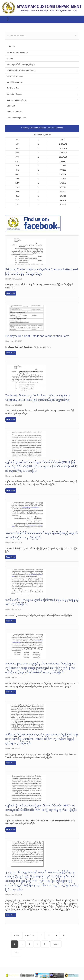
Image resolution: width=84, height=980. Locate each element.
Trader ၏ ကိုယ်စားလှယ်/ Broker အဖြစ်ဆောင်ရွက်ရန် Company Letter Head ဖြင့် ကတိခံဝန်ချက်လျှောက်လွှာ (38, 398)
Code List (11, 106)
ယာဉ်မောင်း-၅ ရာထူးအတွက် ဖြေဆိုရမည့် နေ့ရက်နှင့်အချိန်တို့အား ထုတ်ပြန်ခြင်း (42, 602)
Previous (3, 976)
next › (56, 944)
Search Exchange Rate (16, 118)
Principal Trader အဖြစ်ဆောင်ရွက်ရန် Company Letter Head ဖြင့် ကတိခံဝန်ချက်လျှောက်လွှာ (42, 272)
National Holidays (15, 112)
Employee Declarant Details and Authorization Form (37, 336)
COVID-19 (11, 47)
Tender (10, 59)
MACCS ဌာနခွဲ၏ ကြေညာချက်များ (21, 64)
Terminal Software (15, 76)
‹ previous (30, 935)
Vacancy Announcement (17, 53)
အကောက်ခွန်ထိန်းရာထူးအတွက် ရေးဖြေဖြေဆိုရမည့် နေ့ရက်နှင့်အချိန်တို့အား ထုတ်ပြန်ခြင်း (42, 535)
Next (81, 976)
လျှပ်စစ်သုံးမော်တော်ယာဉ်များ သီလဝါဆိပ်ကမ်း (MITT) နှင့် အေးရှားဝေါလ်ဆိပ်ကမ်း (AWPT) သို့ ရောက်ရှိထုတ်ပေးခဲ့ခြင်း (41, 808)
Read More (11, 293)
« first (16, 935)
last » (16, 953)
